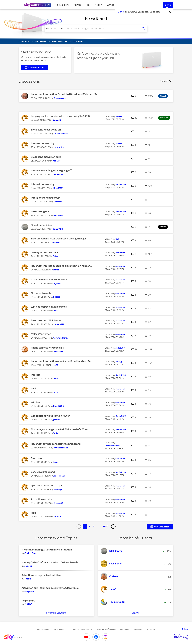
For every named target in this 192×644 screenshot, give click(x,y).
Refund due (45, 225)
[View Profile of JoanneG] (58, 202)
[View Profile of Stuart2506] (58, 406)
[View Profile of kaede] (56, 462)
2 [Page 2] (89, 526)
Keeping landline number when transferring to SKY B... (61, 116)
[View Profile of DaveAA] (119, 116)
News (77, 5)
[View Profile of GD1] (117, 239)
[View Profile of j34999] (57, 420)
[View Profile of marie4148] (120, 253)
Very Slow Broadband (43, 472)
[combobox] (102, 29)
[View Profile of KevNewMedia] (60, 98)
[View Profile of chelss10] (119, 144)
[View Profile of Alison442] (58, 503)
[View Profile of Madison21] (58, 215)
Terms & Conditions (61, 629)
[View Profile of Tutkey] (56, 433)
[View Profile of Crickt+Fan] (30, 553)
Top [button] (186, 629)
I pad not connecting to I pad (47, 485)
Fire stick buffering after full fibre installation (47, 550)
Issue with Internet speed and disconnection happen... (61, 266)
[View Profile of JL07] (56, 392)
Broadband (96, 18)
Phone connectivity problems (47, 348)
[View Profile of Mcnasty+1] (58, 489)
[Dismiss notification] (170, 12)
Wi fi (33, 389)
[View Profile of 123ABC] (28, 604)
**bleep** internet (41, 334)
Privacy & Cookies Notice (83, 629)
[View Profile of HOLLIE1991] (58, 188)
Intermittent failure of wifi (46, 198)
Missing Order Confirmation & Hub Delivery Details (50, 562)
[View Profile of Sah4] (55, 256)
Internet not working (43, 143)
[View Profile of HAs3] (56, 311)
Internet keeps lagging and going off (51, 170)
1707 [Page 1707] (105, 526)
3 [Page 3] (94, 526)
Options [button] (164, 81)
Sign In (168, 5)
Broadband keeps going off (46, 130)
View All (136, 613)
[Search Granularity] (55, 29)
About (99, 5)
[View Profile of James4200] (59, 174)
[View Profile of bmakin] (57, 243)
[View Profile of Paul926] (57, 517)
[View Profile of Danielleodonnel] (61, 448)
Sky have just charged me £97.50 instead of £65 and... (61, 429)
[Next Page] (113, 527)
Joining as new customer (45, 252)
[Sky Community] (38, 5)
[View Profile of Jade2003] (58, 352)
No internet (28, 601)
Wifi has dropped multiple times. (49, 307)
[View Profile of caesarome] (120, 266)
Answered (164, 118)
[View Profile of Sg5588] (57, 283)
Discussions (62, 5)
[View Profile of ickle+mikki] (59, 324)
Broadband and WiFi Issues (46, 320)
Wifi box (36, 402)
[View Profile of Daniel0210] (121, 185)
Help (33, 513)
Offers (111, 5)
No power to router (42, 293)
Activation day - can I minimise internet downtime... (50, 588)
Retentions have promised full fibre (41, 575)
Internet (36, 375)
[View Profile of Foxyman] (29, 591)
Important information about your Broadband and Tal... (62, 361)
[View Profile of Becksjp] (119, 362)
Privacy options (43, 629)
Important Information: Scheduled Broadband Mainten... (63, 94)
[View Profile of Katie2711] (57, 161)
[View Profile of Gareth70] (57, 120)
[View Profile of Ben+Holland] (59, 476)
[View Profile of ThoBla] (28, 579)
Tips (88, 5)
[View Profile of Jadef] (56, 379)
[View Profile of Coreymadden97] (61, 338)
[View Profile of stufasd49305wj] (61, 134)
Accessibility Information (106, 629)
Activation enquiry (41, 499)
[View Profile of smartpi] (28, 566)
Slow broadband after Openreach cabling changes (59, 239)
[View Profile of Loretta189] (59, 147)
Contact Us (138, 629)
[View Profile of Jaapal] (56, 270)
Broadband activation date (46, 157)
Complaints (125, 629)
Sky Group (151, 629)
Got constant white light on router (50, 416)
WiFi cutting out (40, 211)
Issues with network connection (49, 280)
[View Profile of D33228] (57, 297)
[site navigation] (20, 5)
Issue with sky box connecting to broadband (56, 444)
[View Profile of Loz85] (56, 365)
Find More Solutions (56, 613)
